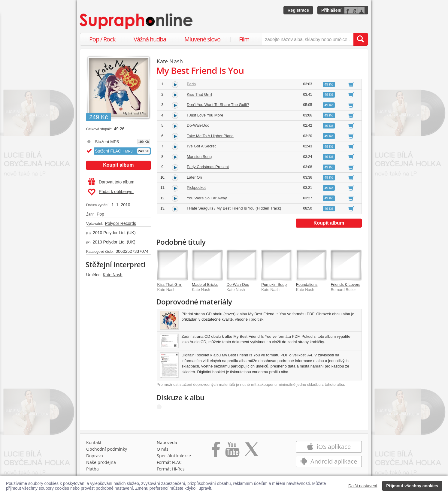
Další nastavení (363, 486)
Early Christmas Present (208, 167)
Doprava (95, 456)
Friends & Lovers (345, 284)
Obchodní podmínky (107, 449)
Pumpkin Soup (274, 284)
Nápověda (167, 442)
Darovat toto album (111, 182)
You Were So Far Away (207, 198)
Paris (191, 84)
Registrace (298, 10)
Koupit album (118, 165)
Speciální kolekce (174, 456)
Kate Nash (112, 275)
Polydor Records (120, 223)
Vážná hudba (150, 39)
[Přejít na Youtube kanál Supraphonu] (232, 451)
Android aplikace (329, 461)
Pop (100, 214)
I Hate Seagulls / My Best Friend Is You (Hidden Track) (234, 208)
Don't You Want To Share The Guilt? (218, 105)
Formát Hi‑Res (171, 469)
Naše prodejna (101, 462)
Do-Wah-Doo (198, 125)
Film (244, 39)
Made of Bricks (205, 284)
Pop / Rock (102, 39)
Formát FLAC (169, 462)
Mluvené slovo (202, 39)
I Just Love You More (205, 115)
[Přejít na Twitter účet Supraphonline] (251, 451)
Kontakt (94, 442)
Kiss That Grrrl (199, 94)
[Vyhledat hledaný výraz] (361, 39)
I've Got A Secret (201, 146)
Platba (92, 469)
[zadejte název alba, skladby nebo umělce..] (308, 39)
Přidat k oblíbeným (111, 192)
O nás (163, 449)
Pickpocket (196, 188)
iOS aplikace (329, 447)
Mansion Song (199, 157)
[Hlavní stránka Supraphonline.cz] (137, 21)
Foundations (307, 284)
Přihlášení (331, 10)
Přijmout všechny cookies (412, 486)
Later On (194, 177)
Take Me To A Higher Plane (210, 136)
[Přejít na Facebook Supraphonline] (216, 451)
